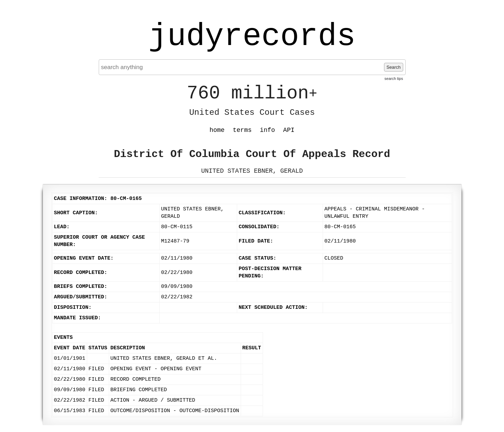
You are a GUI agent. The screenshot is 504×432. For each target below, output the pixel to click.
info (267, 130)
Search (394, 67)
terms (242, 130)
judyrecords (252, 37)
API (289, 130)
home (217, 130)
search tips (394, 79)
